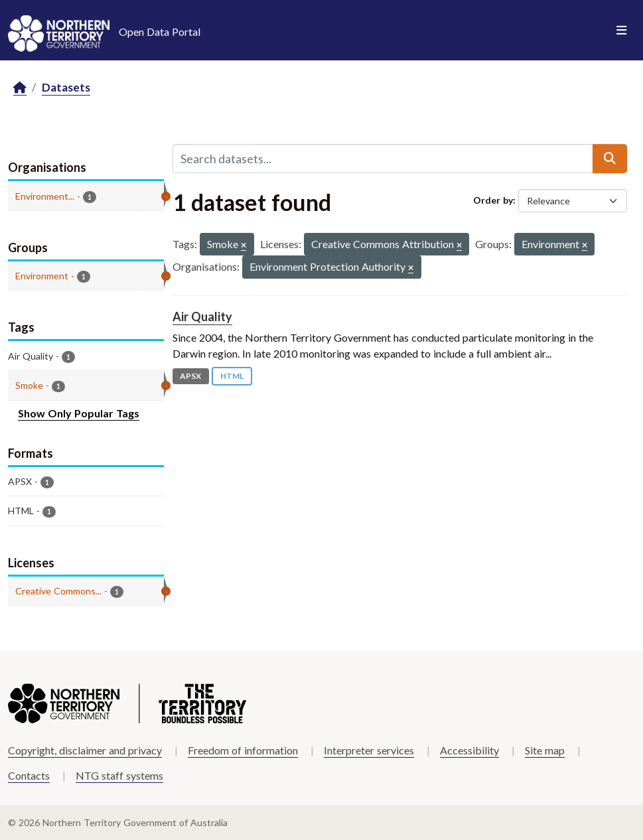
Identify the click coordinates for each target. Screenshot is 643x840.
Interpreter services (369, 750)
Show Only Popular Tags (79, 413)
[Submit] (610, 159)
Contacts (29, 775)
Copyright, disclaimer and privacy (85, 750)
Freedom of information (243, 750)
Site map (545, 750)
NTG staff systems (119, 775)
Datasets (66, 87)
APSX (190, 376)
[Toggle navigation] (621, 31)
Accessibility (469, 750)
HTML (232, 376)
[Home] (20, 88)
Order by (493, 200)
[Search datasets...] (383, 159)
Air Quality (202, 316)
